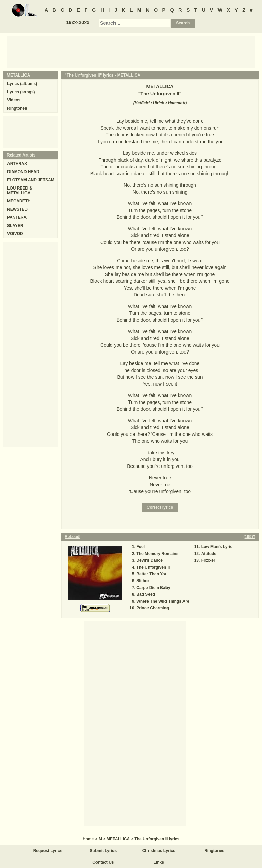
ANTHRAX (17, 164)
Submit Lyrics (103, 851)
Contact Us (103, 862)
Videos (14, 100)
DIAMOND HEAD (23, 172)
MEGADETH (19, 201)
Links (159, 862)
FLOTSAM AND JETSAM (31, 180)
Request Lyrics (48, 851)
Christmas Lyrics (159, 851)
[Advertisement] (131, 51)
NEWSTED (17, 209)
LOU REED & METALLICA (20, 191)
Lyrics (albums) (22, 84)
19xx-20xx (78, 22)
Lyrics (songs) (21, 92)
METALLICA (129, 75)
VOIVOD (15, 234)
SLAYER (15, 226)
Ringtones (17, 108)
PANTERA (17, 217)
